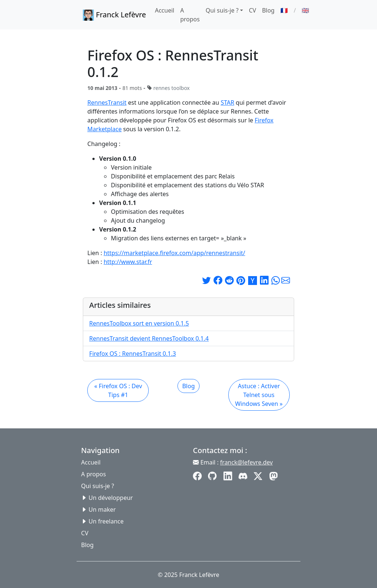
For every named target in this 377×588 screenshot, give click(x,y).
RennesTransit (107, 102)
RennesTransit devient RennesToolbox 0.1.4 (149, 338)
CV (253, 10)
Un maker (102, 509)
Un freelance (106, 521)
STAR (227, 102)
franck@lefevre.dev (246, 462)
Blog (268, 10)
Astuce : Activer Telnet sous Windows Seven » (259, 395)
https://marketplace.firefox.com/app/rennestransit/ (174, 253)
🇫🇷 (284, 10)
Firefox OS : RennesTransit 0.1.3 (133, 354)
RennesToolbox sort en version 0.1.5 (139, 323)
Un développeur (111, 498)
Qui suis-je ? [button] (222, 10)
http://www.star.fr (128, 262)
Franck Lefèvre (114, 15)
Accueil (165, 10)
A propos (190, 15)
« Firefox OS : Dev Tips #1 (118, 390)
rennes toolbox (171, 88)
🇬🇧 (306, 10)
